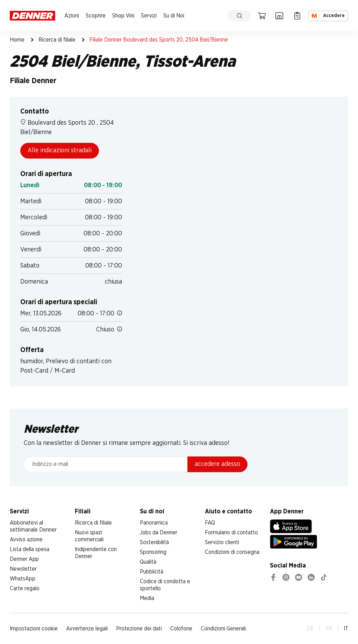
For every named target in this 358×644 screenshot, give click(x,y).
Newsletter (23, 569)
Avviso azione (26, 540)
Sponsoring (153, 552)
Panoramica (154, 523)
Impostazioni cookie (34, 629)
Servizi (149, 16)
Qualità (148, 562)
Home (17, 40)
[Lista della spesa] (297, 16)
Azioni (72, 16)
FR (329, 629)
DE (310, 629)
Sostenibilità (154, 542)
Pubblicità (152, 572)
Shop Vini (123, 16)
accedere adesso (217, 464)
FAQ (210, 523)
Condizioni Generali (223, 629)
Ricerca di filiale (57, 40)
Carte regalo (25, 588)
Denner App (24, 559)
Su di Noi (174, 16)
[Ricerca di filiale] (279, 16)
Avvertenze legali (87, 629)
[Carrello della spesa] (262, 16)
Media (147, 598)
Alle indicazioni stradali (60, 151)
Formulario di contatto (231, 533)
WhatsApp (23, 579)
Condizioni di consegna (232, 552)
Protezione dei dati (139, 629)
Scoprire (96, 16)
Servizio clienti (222, 542)
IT (346, 629)
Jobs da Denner (159, 533)
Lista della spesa (30, 549)
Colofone (181, 629)
